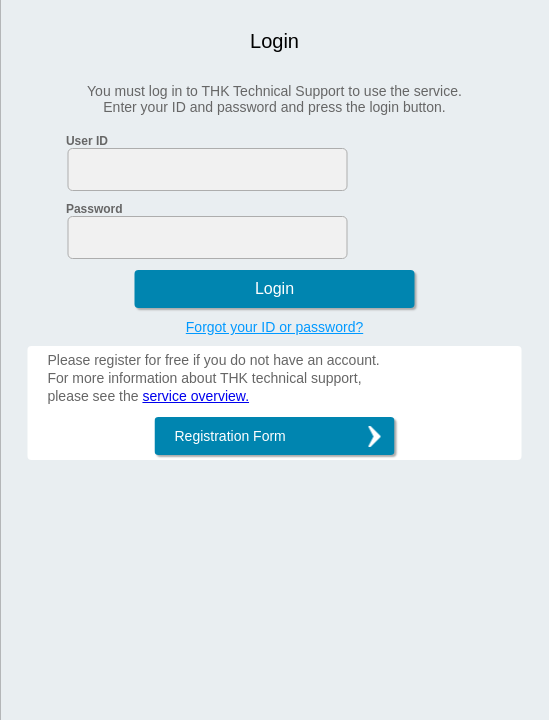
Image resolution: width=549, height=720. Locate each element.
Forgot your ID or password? (274, 327)
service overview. (195, 396)
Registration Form (230, 436)
